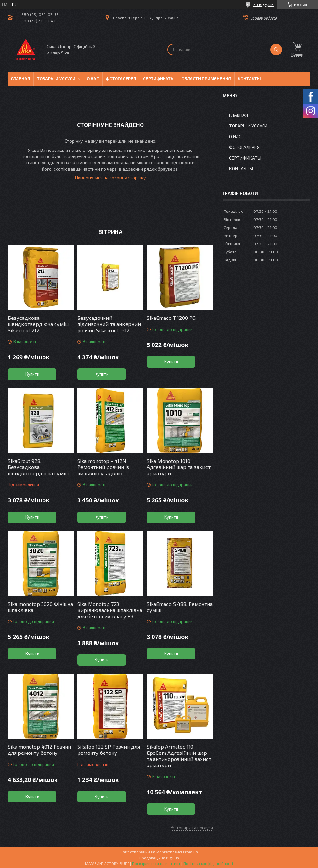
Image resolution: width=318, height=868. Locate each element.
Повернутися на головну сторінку (110, 178)
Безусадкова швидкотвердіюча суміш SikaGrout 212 (38, 324)
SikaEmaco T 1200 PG (171, 318)
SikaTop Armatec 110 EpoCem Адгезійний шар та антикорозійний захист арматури (179, 756)
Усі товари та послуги (192, 828)
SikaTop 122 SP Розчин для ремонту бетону (109, 750)
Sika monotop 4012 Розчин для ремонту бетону (39, 750)
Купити (32, 374)
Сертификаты (159, 79)
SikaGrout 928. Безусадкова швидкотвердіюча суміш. (39, 467)
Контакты (249, 79)
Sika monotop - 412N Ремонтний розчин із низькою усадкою (103, 467)
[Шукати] (276, 50)
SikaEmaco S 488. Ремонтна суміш (180, 607)
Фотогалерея (121, 79)
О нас (93, 79)
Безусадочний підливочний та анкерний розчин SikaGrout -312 (109, 324)
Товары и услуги (56, 79)
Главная (21, 79)
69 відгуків (263, 5)
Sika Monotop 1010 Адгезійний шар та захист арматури (179, 467)
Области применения (206, 79)
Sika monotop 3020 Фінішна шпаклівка (40, 607)
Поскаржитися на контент (156, 863)
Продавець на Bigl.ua (159, 858)
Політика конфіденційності (208, 863)
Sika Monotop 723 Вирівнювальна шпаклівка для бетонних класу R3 (110, 610)
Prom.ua (190, 852)
